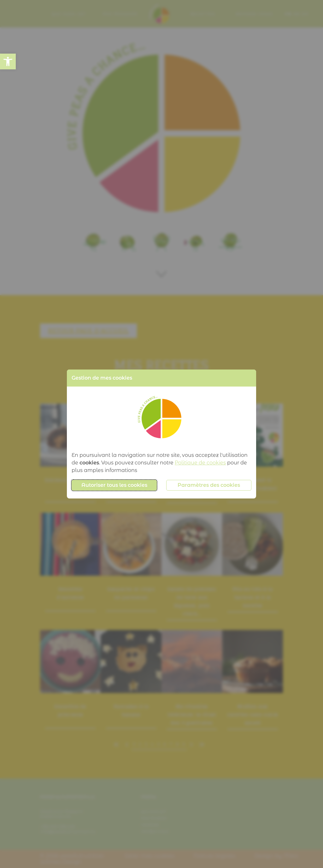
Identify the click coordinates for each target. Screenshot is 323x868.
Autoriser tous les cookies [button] (114, 485)
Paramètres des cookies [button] (209, 485)
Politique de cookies (200, 463)
